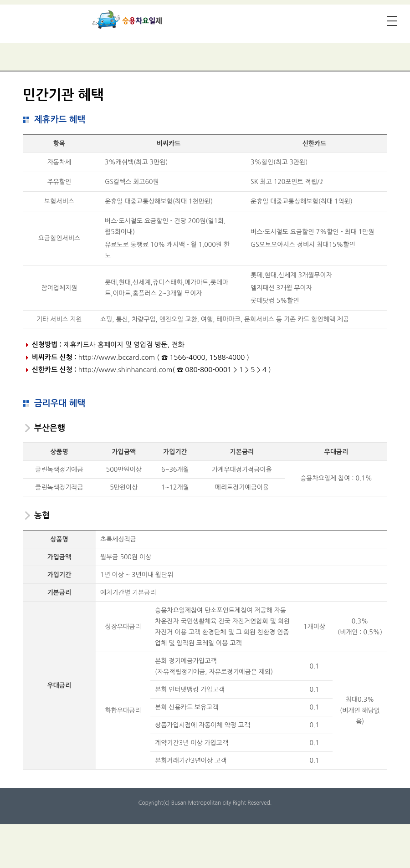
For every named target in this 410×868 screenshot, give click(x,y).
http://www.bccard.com (117, 357)
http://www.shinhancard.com (126, 370)
